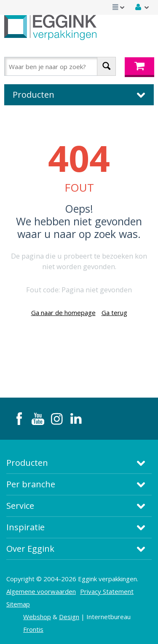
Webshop (37, 617)
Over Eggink (30, 549)
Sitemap (18, 604)
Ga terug (114, 313)
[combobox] (60, 66)
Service (20, 506)
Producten (27, 463)
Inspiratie (25, 527)
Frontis (33, 629)
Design (69, 617)
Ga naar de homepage (63, 313)
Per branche (31, 484)
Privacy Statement (107, 591)
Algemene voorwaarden (41, 591)
